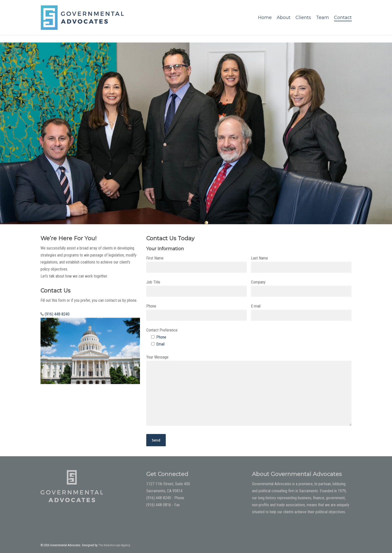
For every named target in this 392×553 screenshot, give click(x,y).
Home (265, 17)
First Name (196, 264)
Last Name (301, 264)
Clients (303, 17)
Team (322, 17)
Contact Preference (162, 330)
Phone (196, 312)
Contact (343, 17)
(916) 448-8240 (57, 314)
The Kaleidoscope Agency (114, 545)
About (284, 17)
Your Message (249, 391)
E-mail (301, 312)
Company (301, 288)
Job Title (196, 288)
